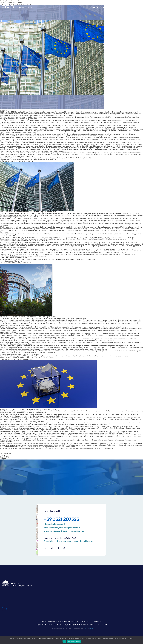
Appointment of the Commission (53, 356)
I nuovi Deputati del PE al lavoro (11, 261)
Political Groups (90, 158)
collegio (30, 359)
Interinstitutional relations (74, 158)
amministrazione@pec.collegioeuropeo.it (62, 528)
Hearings (73, 259)
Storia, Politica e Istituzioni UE (21, 259)
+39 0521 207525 (61, 519)
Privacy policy (84, 621)
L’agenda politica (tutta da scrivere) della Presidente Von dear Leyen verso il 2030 (28, 160)
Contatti (110, 2)
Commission (45, 158)
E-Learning (124, 7)
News (137, 7)
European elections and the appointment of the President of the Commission (27, 357)
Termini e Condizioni (71, 621)
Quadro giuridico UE (18, 356)
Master (95, 7)
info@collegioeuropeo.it (54, 524)
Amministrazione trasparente (52, 621)
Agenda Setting (43, 259)
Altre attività (109, 7)
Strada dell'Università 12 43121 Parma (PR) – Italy (64, 531)
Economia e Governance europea (23, 158)
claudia (30, 161)
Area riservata (122, 2)
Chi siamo (83, 2)
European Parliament (57, 158)
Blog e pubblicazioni (97, 2)
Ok (64, 641)
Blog (9, 158)
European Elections (73, 356)
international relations (122, 356)
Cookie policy (96, 621)
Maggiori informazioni (74, 641)
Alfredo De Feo (54, 259)
